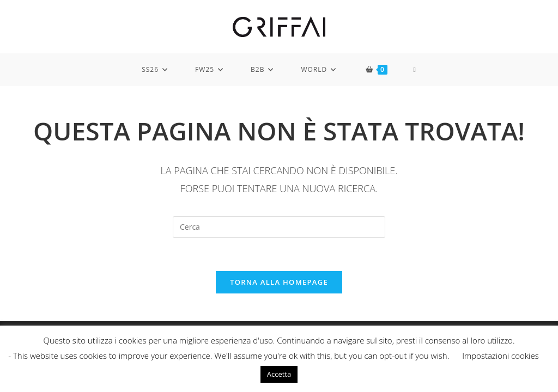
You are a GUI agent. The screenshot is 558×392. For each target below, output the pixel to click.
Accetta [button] (279, 374)
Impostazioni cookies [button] (501, 356)
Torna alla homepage (279, 282)
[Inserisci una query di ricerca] (279, 227)
